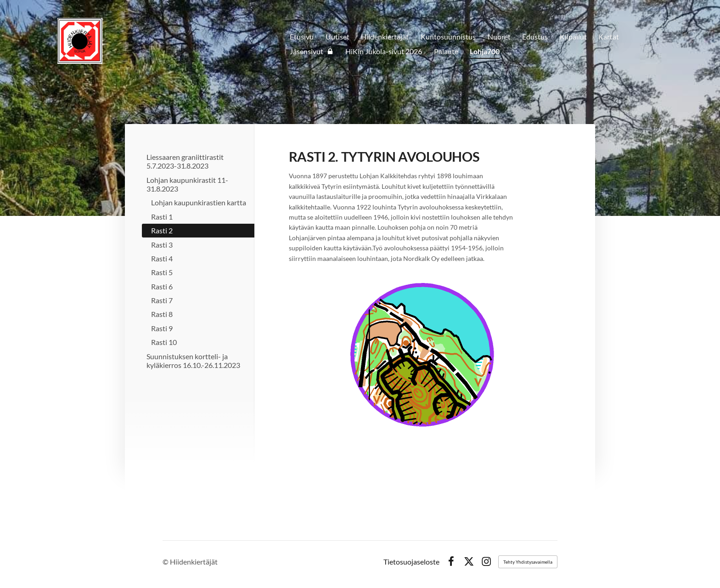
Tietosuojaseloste (411, 562)
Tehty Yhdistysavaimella (528, 562)
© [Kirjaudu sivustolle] (166, 562)
